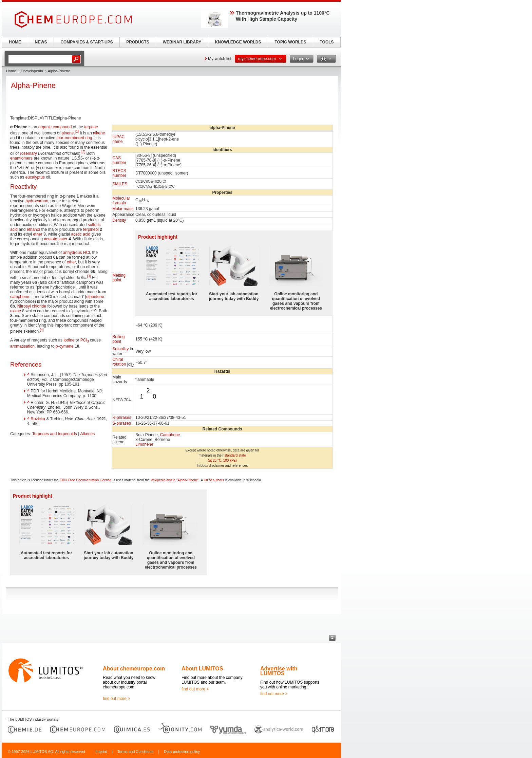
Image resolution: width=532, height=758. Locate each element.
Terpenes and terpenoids (55, 434)
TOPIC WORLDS (290, 42)
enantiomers (21, 158)
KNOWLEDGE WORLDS (238, 42)
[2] (83, 152)
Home (11, 71)
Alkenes (88, 434)
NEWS (41, 42)
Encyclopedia (32, 71)
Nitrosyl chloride (32, 306)
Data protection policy (182, 752)
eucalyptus (35, 177)
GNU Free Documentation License (86, 480)
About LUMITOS (202, 669)
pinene (68, 133)
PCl (85, 340)
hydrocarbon (37, 201)
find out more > (116, 699)
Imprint (101, 752)
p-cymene (65, 346)
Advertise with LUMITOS (279, 671)
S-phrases (122, 423)
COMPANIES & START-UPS (87, 42)
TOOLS (327, 42)
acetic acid (81, 234)
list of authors (214, 480)
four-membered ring (74, 138)
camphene (20, 297)
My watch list (220, 59)
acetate (50, 239)
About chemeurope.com (134, 669)
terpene (91, 127)
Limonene (144, 444)
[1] (77, 132)
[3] (89, 276)
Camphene (170, 435)
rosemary (28, 153)
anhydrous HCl (76, 253)
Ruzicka (38, 419)
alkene (99, 133)
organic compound (55, 127)
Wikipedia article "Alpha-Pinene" (175, 480)
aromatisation (22, 346)
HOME (15, 42)
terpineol (91, 229)
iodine (69, 340)
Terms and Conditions (135, 752)
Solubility (120, 349)
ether (37, 234)
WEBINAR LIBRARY (182, 42)
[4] (42, 330)
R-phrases (122, 418)
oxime (16, 311)
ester (63, 239)
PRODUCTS (138, 42)
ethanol (33, 229)
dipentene (95, 297)
